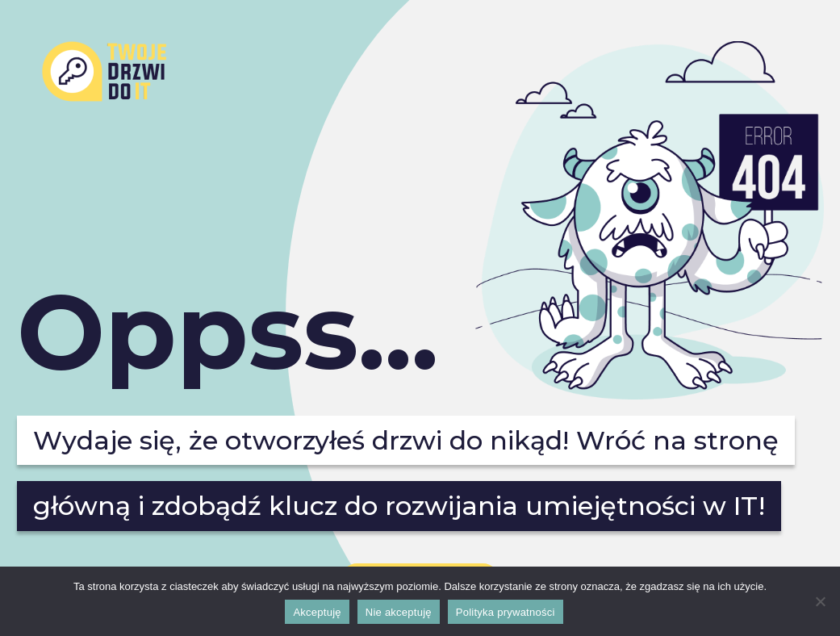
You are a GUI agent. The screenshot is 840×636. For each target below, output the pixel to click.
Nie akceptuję (399, 612)
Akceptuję (317, 612)
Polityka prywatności (506, 612)
